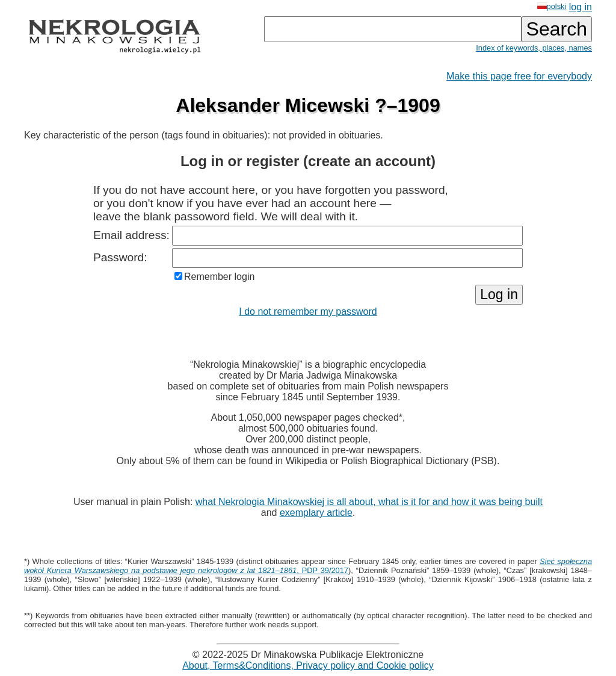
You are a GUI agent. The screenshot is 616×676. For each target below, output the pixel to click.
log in (581, 7)
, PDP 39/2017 (308, 566)
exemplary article (316, 513)
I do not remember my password (308, 312)
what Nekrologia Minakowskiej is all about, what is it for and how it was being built (369, 502)
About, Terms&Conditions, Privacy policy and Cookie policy (308, 665)
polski (552, 6)
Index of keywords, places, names (534, 48)
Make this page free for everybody (519, 76)
